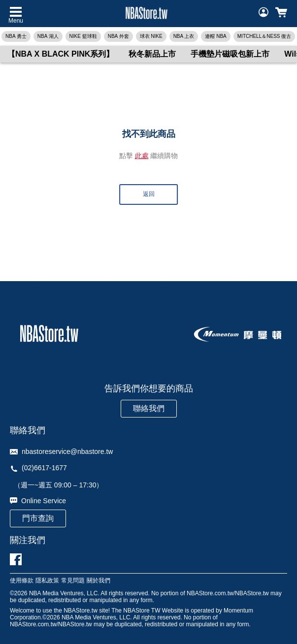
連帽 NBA (215, 36)
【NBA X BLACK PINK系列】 (61, 54)
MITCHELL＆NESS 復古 (264, 36)
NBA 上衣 (184, 36)
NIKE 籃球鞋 (83, 36)
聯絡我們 (149, 408)
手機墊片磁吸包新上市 (230, 54)
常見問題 (73, 581)
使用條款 (22, 581)
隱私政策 (47, 581)
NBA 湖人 (48, 36)
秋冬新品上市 (152, 54)
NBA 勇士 (16, 36)
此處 (142, 156)
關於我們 (99, 581)
